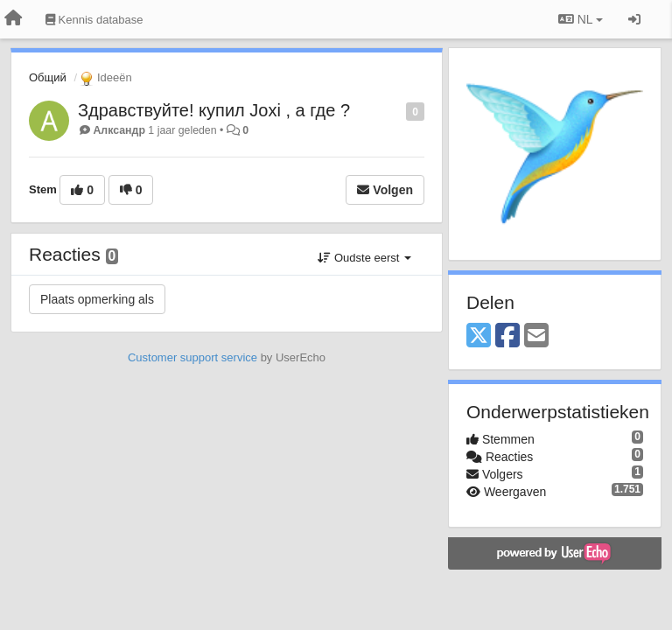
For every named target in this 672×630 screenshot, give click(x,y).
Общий (48, 77)
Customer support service (192, 357)
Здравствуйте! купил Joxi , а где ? (214, 110)
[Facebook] (507, 336)
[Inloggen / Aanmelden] (634, 19)
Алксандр (119, 130)
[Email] (536, 336)
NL (581, 19)
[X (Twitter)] (479, 336)
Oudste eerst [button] (364, 258)
